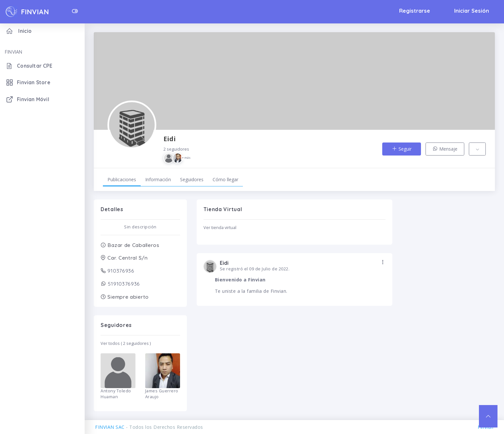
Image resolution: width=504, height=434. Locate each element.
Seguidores (192, 179)
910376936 (120, 271)
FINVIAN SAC (110, 427)
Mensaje (445, 149)
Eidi (177, 149)
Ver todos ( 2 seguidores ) (126, 343)
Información (158, 179)
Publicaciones (122, 179)
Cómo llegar (225, 179)
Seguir (402, 149)
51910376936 (123, 284)
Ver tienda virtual (220, 228)
